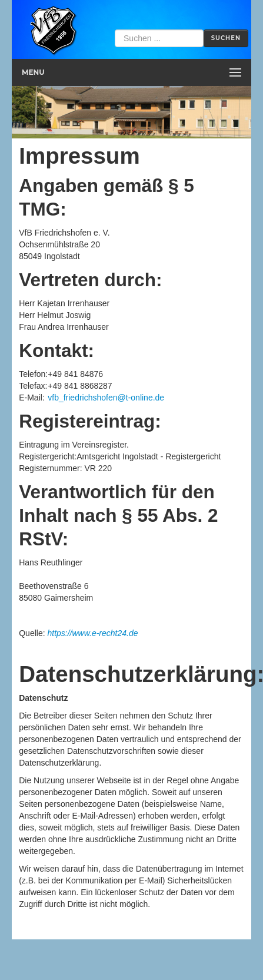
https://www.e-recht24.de (92, 633)
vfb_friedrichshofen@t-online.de (106, 398)
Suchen (226, 38)
